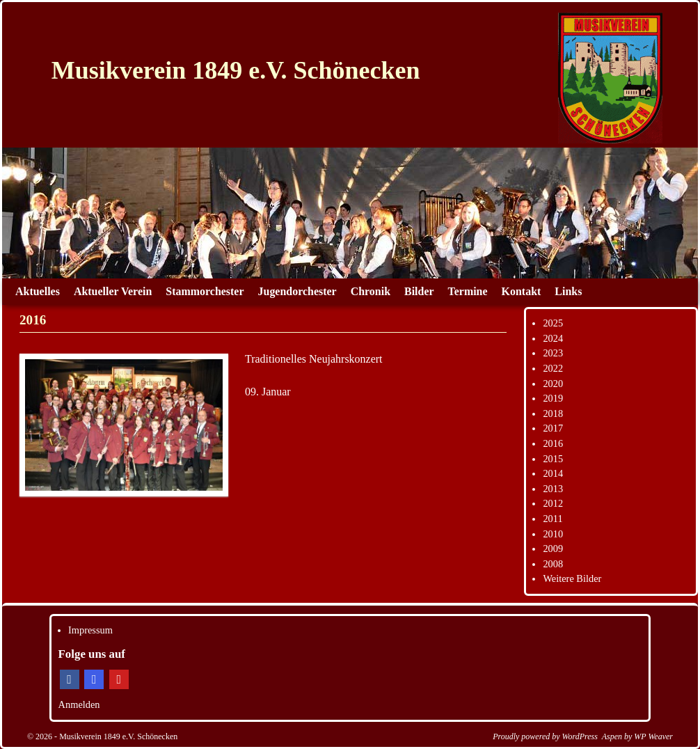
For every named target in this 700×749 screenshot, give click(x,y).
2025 (553, 323)
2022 (553, 368)
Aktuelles (38, 291)
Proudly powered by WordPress (545, 736)
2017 (553, 428)
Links (568, 291)
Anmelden (79, 704)
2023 (553, 353)
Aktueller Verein (113, 291)
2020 (553, 384)
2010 (553, 534)
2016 (553, 443)
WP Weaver (653, 736)
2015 (553, 459)
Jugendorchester (297, 291)
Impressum (90, 630)
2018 (553, 413)
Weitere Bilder (572, 578)
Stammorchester (205, 291)
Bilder (419, 291)
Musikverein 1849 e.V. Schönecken (236, 70)
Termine (468, 291)
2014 (553, 473)
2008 (553, 564)
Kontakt (522, 291)
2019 (553, 398)
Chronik (371, 291)
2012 (553, 503)
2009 (553, 549)
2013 (553, 489)
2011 (552, 519)
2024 (553, 338)
